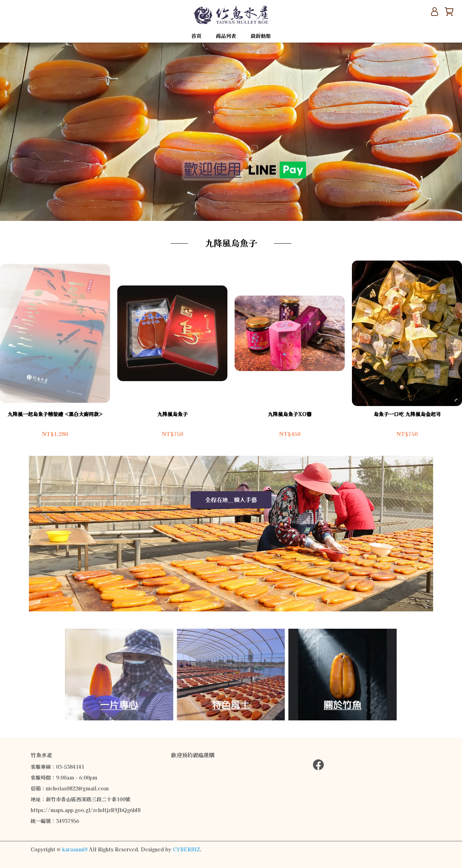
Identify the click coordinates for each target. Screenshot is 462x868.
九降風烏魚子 (173, 414)
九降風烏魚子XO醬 (290, 414)
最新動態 (261, 36)
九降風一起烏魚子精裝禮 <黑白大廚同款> (55, 414)
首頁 (196, 36)
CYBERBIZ (186, 850)
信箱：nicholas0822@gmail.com (70, 789)
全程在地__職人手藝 (231, 500)
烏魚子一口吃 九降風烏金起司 (407, 414)
